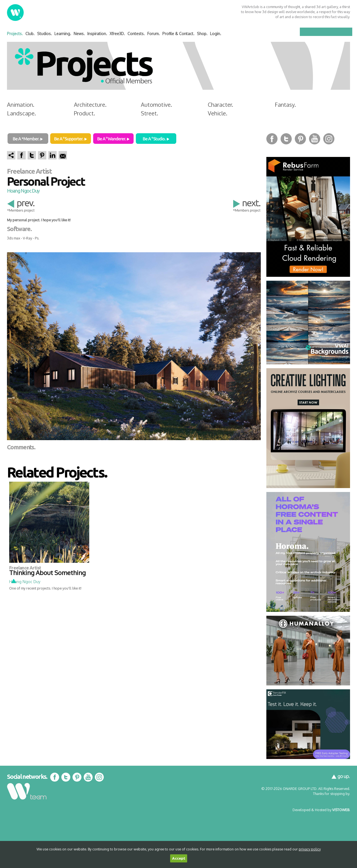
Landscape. (21, 113)
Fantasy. (285, 105)
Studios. (44, 34)
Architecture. (90, 105)
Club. (30, 34)
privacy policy (310, 849)
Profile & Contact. (178, 34)
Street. (149, 113)
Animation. (21, 105)
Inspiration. (97, 34)
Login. (216, 34)
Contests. (136, 34)
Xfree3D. (117, 34)
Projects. (15, 34)
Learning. (63, 34)
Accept (179, 858)
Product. (85, 113)
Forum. (154, 34)
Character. (220, 105)
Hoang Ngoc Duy (23, 191)
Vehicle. (218, 113)
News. (79, 34)
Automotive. (156, 105)
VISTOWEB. (341, 810)
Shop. (202, 34)
